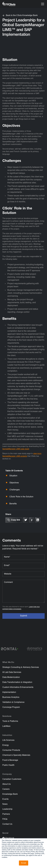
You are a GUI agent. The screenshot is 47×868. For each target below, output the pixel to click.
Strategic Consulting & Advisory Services (21, 667)
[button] (42, 4)
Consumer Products (11, 750)
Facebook (10, 838)
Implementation (9, 692)
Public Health (8, 765)
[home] (9, 4)
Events (5, 799)
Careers (6, 789)
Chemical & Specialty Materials (16, 755)
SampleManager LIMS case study (16, 449)
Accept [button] (24, 863)
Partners (6, 814)
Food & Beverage (10, 760)
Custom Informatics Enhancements (18, 687)
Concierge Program (11, 707)
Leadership (7, 809)
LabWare (6, 726)
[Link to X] (26, 520)
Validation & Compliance (13, 702)
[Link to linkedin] (38, 520)
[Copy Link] (14, 520)
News (5, 804)
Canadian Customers (12, 779)
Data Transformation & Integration (17, 682)
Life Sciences (8, 740)
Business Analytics (11, 697)
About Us (7, 784)
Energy (6, 745)
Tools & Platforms (10, 721)
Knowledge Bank (10, 794)
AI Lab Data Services (12, 672)
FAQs (5, 819)
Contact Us (7, 824)
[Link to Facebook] (32, 520)
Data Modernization (11, 677)
